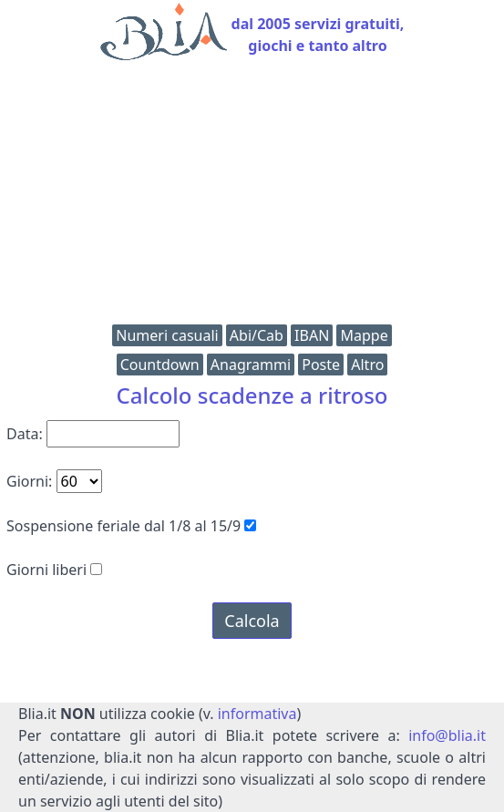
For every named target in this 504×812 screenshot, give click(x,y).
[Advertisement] (252, 197)
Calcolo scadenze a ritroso (252, 395)
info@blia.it (447, 735)
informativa (257, 714)
